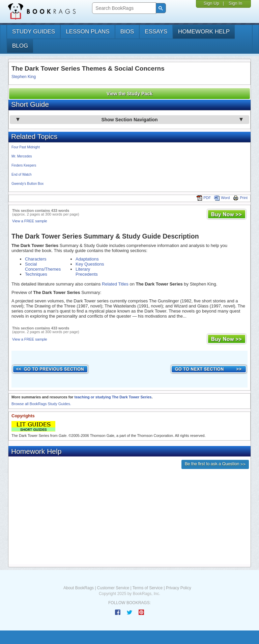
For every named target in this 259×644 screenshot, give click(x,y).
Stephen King (24, 77)
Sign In (235, 3)
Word (222, 198)
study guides (34, 32)
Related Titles (115, 284)
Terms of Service (148, 588)
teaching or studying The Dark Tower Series (113, 397)
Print (240, 198)
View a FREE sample (30, 221)
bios (127, 32)
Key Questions (90, 264)
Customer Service (113, 588)
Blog (20, 46)
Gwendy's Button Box (27, 184)
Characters (36, 259)
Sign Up (211, 3)
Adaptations (87, 259)
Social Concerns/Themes (43, 267)
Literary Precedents (87, 272)
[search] (123, 8)
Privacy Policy (179, 588)
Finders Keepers (24, 165)
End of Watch (22, 175)
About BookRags (79, 588)
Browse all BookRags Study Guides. (41, 404)
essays (156, 32)
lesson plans (88, 32)
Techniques (36, 274)
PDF (204, 198)
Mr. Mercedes (22, 156)
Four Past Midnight (26, 147)
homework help (204, 32)
